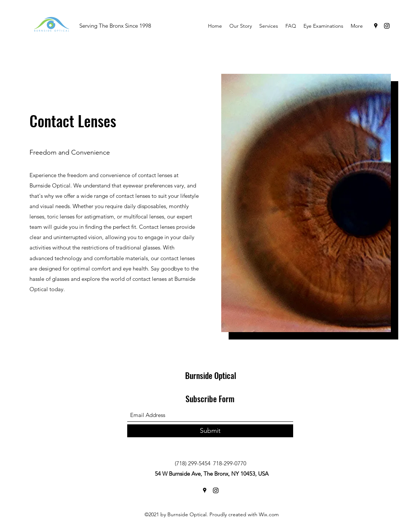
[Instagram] (387, 26)
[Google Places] (376, 26)
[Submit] (210, 431)
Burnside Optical (211, 375)
